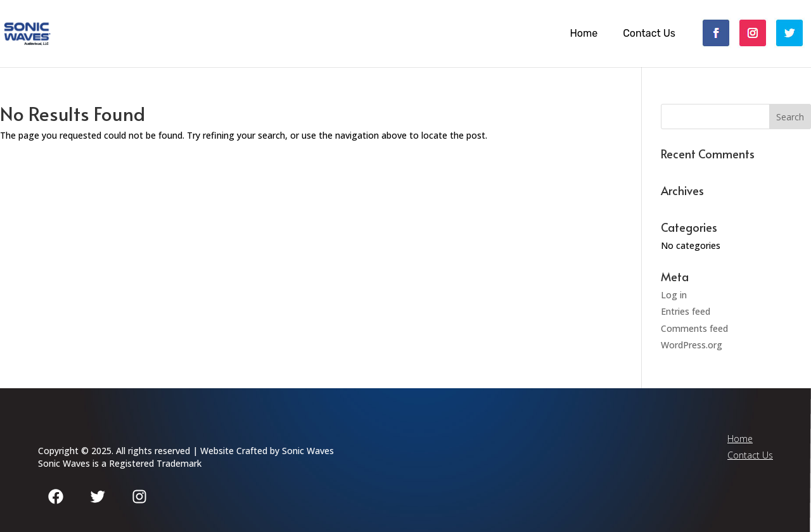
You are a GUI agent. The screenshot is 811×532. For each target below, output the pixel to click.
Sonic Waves (308, 451)
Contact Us (649, 34)
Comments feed (694, 328)
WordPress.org (692, 345)
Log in (674, 295)
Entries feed (686, 311)
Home (584, 34)
